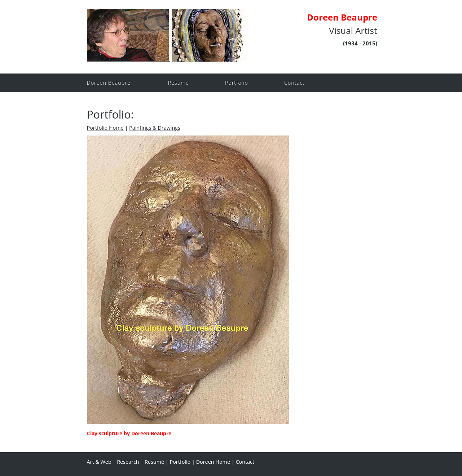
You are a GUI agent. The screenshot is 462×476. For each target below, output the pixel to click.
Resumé (179, 83)
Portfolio (237, 83)
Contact (294, 83)
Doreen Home (213, 462)
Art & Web (99, 462)
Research (128, 462)
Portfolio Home (105, 128)
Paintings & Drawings (155, 128)
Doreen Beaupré (109, 83)
